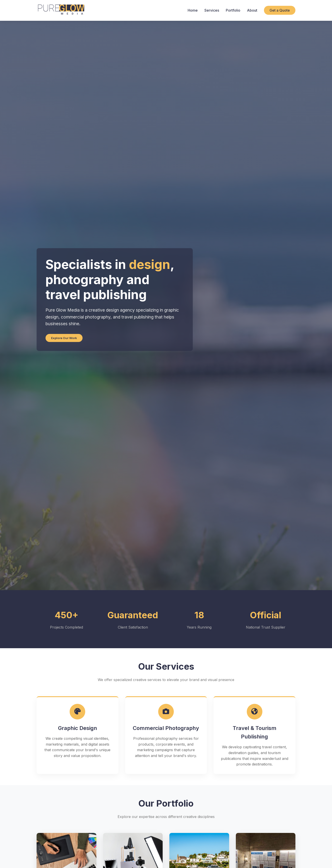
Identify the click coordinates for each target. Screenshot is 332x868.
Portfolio (233, 10)
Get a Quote (280, 10)
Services (212, 10)
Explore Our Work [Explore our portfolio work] (64, 338)
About (252, 10)
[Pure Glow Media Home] (61, 10)
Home (193, 10)
